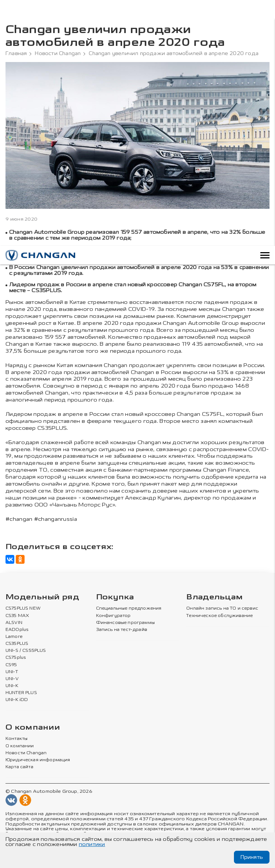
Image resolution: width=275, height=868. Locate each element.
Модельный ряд (42, 597)
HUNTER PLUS (21, 693)
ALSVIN (14, 623)
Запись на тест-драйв (122, 630)
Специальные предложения (129, 609)
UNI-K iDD (17, 700)
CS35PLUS (17, 644)
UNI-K (12, 686)
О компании (33, 728)
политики (92, 844)
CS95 (11, 665)
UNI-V (12, 679)
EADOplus (17, 630)
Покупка (115, 597)
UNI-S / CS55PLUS (26, 651)
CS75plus (16, 658)
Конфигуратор (113, 616)
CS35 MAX (17, 616)
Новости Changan (58, 54)
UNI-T (12, 672)
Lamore (14, 637)
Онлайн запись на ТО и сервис (222, 609)
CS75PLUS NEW (23, 609)
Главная (16, 54)
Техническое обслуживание (219, 616)
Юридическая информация (38, 760)
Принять (252, 857)
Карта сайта (19, 767)
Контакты (16, 739)
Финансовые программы (125, 623)
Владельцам (214, 597)
